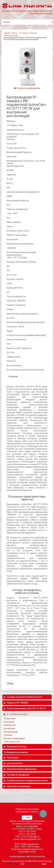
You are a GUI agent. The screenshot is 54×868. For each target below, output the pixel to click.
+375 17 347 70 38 (24, 837)
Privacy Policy (14, 864)
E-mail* (27, 818)
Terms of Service (33, 864)
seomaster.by (39, 856)
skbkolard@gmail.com (30, 839)
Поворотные (10, 719)
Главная (7, 33)
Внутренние (9, 728)
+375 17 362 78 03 (27, 831)
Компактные (10, 725)
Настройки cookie (27, 852)
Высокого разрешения (15, 738)
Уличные (8, 735)
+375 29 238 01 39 (21, 829)
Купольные (9, 722)
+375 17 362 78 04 (27, 834)
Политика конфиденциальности (27, 849)
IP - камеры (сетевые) (28, 33)
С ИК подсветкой (11, 36)
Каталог (15, 33)
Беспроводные (11, 732)
